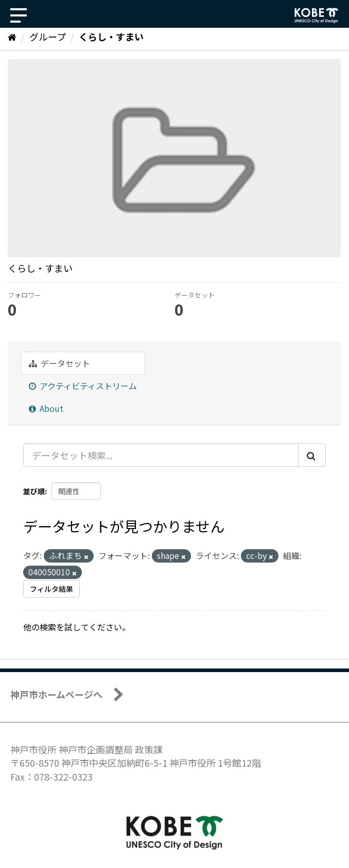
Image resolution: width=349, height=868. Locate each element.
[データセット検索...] (161, 455)
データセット (59, 363)
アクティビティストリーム (83, 386)
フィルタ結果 (51, 589)
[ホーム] (12, 37)
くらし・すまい (111, 37)
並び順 (34, 491)
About (46, 408)
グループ (48, 37)
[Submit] (312, 455)
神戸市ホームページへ (56, 694)
